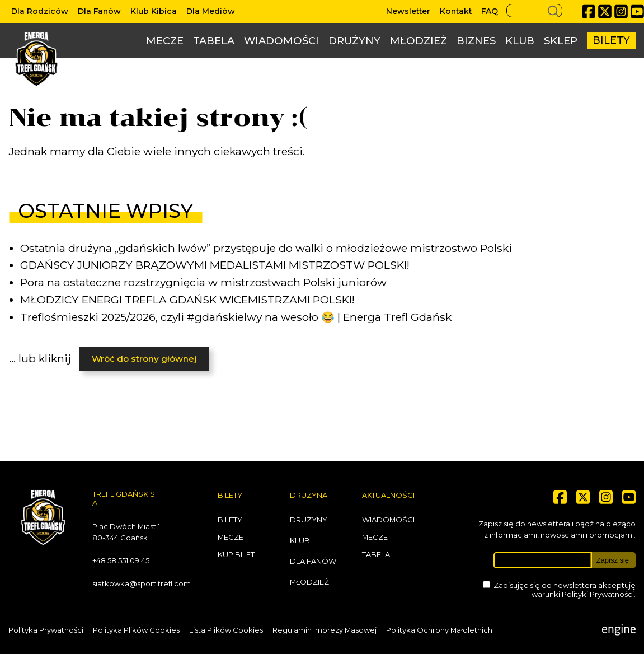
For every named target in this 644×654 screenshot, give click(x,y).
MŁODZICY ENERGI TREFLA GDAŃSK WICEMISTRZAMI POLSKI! (187, 300)
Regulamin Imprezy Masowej (325, 630)
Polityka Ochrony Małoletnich (439, 630)
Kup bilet (236, 554)
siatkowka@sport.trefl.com (142, 583)
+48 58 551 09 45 (121, 560)
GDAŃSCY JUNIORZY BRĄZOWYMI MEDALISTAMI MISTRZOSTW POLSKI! (215, 265)
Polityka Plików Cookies (136, 630)
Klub (520, 41)
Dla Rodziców (40, 11)
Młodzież (419, 41)
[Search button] (534, 11)
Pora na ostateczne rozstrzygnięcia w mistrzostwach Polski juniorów (203, 282)
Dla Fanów (99, 11)
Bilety (611, 40)
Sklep (561, 41)
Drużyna (309, 495)
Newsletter (408, 11)
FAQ (490, 11)
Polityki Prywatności (598, 594)
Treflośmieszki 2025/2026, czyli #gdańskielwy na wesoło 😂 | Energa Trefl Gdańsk (236, 317)
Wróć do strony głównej (144, 359)
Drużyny (354, 41)
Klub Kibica (154, 11)
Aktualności (388, 495)
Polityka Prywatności (46, 630)
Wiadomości (281, 41)
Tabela (214, 41)
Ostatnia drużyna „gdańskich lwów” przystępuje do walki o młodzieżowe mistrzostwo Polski (266, 248)
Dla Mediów (211, 11)
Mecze (165, 41)
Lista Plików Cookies (226, 630)
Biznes (476, 41)
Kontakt (456, 11)
